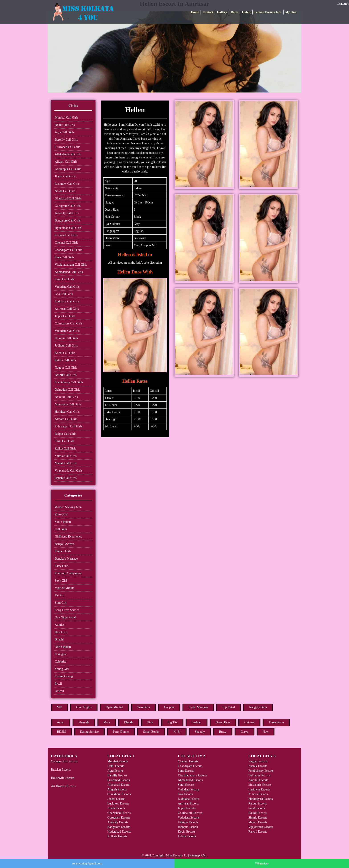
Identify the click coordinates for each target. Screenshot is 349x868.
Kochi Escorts (187, 832)
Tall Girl (60, 595)
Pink (150, 722)
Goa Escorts (185, 794)
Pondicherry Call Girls (69, 382)
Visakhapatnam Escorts (192, 775)
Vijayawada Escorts (261, 827)
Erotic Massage (198, 707)
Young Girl (62, 669)
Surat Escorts (186, 785)
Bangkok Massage (66, 559)
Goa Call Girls (64, 294)
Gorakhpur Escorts (119, 794)
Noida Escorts (116, 808)
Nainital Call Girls (66, 397)
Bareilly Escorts (117, 775)
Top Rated (229, 707)
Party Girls (62, 566)
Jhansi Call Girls (65, 176)
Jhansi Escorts (116, 799)
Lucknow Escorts (118, 803)
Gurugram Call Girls (68, 206)
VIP (60, 707)
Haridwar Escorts (259, 789)
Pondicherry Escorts (261, 771)
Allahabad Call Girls (68, 154)
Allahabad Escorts (119, 785)
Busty (223, 732)
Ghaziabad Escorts (119, 813)
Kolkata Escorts (117, 836)
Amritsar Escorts (188, 803)
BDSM (61, 732)
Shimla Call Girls (66, 456)
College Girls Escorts (64, 761)
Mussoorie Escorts (260, 785)
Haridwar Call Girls (67, 412)
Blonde (129, 722)
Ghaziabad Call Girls (68, 198)
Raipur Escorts (258, 803)
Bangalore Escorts (119, 827)
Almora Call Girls (66, 419)
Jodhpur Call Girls (66, 346)
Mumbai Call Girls (67, 118)
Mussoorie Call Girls (68, 404)
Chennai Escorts (188, 761)
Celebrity (61, 662)
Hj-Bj (177, 732)
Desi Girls (61, 632)
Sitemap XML (199, 855)
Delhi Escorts (116, 766)
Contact (208, 12)
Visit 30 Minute (65, 588)
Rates (234, 12)
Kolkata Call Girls (66, 235)
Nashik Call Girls (66, 375)
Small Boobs (151, 732)
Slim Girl (61, 603)
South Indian (63, 522)
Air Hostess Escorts (63, 786)
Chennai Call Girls (66, 243)
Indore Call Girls (65, 360)
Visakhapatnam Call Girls (71, 265)
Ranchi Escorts (258, 832)
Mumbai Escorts (118, 761)
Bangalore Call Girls (68, 221)
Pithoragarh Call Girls (69, 426)
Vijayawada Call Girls (69, 471)
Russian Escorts (61, 770)
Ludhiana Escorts (189, 799)
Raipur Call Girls (65, 434)
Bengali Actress (65, 544)
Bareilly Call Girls (66, 140)
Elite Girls (61, 514)
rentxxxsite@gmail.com (87, 863)
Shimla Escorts (258, 818)
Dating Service (89, 732)
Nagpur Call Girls (66, 368)
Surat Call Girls (65, 279)
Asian (61, 722)
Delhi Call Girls (65, 125)
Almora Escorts (258, 794)
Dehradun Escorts (260, 775)
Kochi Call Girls (65, 353)
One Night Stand (65, 617)
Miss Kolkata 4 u (177, 855)
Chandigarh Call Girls (69, 250)
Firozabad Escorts (119, 780)
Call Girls (61, 529)
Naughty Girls (258, 707)
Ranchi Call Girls (66, 478)
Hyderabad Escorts (119, 832)
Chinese (249, 722)
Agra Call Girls (64, 132)
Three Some (276, 722)
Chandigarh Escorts (190, 766)
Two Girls (144, 707)
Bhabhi (59, 639)
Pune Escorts (186, 771)
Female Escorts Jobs (268, 12)
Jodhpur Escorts (188, 827)
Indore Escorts (187, 836)
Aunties (60, 625)
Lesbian (197, 722)
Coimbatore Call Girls (69, 323)
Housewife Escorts (63, 778)
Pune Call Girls (64, 257)
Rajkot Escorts (258, 813)
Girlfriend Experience (68, 537)
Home (195, 12)
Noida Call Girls (65, 191)
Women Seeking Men (68, 507)
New (266, 732)
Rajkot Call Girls (65, 448)
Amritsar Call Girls (67, 309)
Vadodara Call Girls (67, 287)
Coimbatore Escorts (190, 813)
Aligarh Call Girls (66, 162)
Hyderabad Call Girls (68, 228)
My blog (291, 12)
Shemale (84, 722)
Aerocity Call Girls (67, 213)
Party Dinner (121, 732)
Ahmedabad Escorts (190, 780)
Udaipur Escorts (188, 822)
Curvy (245, 732)
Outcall (59, 691)
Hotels (246, 12)
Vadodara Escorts (189, 789)
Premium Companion (68, 573)
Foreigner (61, 654)
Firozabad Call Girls (67, 147)
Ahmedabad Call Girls (69, 272)
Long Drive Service (67, 610)
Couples (169, 707)
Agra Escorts (115, 771)
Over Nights (84, 707)
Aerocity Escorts (118, 822)
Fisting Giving (64, 676)
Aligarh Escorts (117, 789)
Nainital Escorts (258, 780)
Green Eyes (223, 722)
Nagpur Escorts (258, 761)
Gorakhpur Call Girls (68, 169)
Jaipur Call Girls (65, 316)
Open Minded (114, 707)
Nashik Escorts (258, 766)
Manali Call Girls (66, 463)
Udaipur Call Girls (66, 338)
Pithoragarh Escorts (261, 799)
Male (107, 722)
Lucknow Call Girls (67, 184)
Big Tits (172, 722)
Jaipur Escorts (187, 808)
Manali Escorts (258, 822)
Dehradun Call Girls (67, 390)
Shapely (200, 732)
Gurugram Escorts (119, 818)
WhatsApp (262, 863)
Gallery (222, 12)
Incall (58, 684)
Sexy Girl (61, 581)
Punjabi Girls (63, 551)
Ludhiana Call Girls (67, 301)
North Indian (63, 647)
